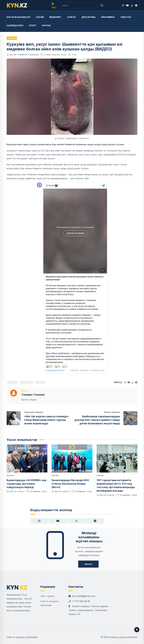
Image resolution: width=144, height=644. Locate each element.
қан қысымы (26, 382)
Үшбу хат (126, 17)
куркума (40, 382)
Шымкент (12, 382)
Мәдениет (55, 17)
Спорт (33, 25)
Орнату (88, 564)
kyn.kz (21, 491)
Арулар (46, 25)
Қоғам (40, 17)
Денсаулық (89, 17)
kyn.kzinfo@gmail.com (84, 596)
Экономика (108, 17)
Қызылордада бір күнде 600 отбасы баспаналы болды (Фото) (70, 484)
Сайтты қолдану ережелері (22, 637)
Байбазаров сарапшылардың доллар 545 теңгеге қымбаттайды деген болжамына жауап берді (97, 420)
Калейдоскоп (15, 25)
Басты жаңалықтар (19, 17)
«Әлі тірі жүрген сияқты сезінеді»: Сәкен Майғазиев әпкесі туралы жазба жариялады (47, 420)
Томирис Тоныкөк (28, 55)
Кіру (54, 6)
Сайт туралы (47, 596)
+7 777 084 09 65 (81, 601)
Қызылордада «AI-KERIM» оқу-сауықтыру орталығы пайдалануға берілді (27, 484)
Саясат (72, 17)
